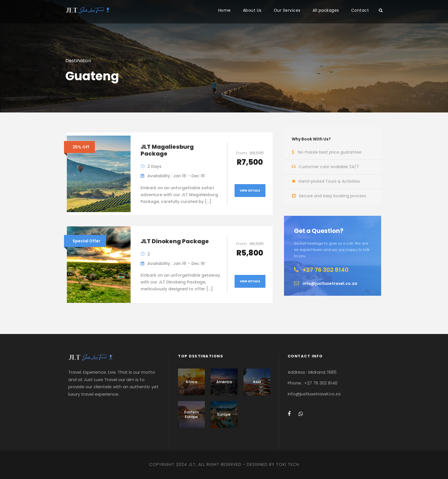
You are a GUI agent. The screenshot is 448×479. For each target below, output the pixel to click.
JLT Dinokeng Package (175, 241)
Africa (191, 382)
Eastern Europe (191, 414)
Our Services (287, 10)
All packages (326, 10)
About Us (252, 10)
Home (225, 10)
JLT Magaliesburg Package (167, 150)
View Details (250, 191)
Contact (360, 10)
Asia (257, 382)
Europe (224, 414)
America (224, 382)
